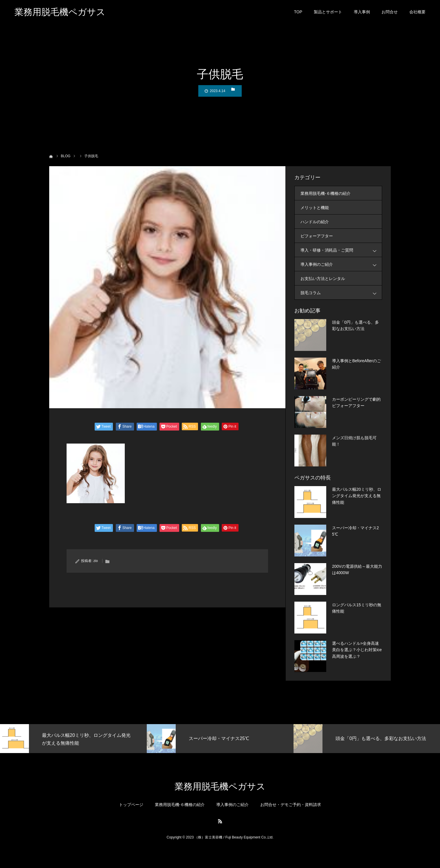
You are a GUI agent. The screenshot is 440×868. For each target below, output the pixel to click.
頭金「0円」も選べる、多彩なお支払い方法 (355, 325)
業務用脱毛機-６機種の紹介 (326, 193)
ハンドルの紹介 (315, 222)
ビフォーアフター (317, 236)
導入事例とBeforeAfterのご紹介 (356, 364)
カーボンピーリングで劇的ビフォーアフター (356, 402)
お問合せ (390, 14)
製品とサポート (328, 14)
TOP (298, 14)
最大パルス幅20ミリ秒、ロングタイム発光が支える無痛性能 (357, 496)
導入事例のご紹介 (341, 264)
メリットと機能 (315, 208)
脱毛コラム (341, 293)
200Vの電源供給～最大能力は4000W (357, 569)
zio (96, 561)
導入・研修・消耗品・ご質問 (341, 250)
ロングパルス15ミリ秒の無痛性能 (357, 608)
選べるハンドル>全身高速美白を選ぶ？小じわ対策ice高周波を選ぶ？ (357, 650)
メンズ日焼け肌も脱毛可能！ (354, 441)
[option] (73, 739)
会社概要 (417, 14)
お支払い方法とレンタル (323, 279)
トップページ (131, 805)
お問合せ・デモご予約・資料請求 (291, 805)
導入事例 (362, 14)
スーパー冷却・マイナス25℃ (355, 531)
